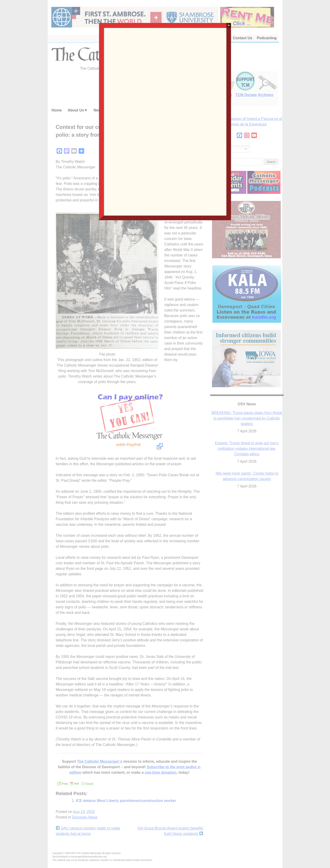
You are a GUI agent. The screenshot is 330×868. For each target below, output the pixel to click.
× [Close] (229, 25)
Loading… (165, 121)
